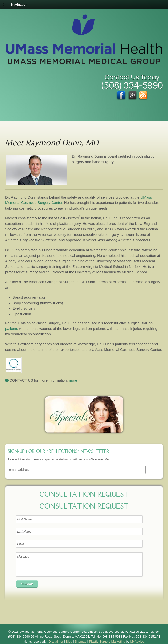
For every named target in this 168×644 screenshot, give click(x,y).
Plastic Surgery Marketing (107, 641)
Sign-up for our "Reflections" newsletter (58, 452)
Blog (69, 641)
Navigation (19, 4)
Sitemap (81, 641)
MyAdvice (137, 641)
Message (79, 564)
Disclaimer (56, 641)
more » (75, 380)
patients (12, 329)
